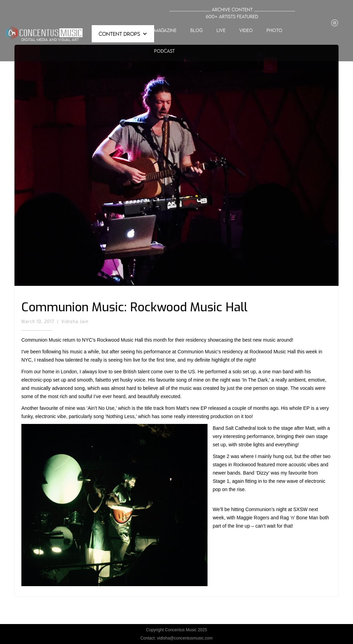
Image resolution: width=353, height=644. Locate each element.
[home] (44, 34)
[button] (123, 34)
